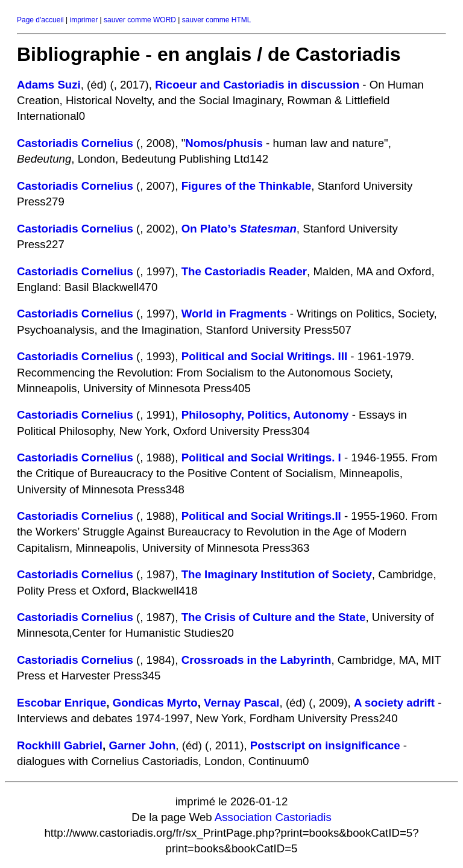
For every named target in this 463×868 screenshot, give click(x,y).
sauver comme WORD (140, 20)
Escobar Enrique (61, 703)
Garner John (142, 745)
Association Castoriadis (273, 817)
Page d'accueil (40, 20)
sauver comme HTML (217, 20)
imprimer (83, 20)
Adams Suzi (49, 85)
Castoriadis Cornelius (75, 143)
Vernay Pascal (242, 703)
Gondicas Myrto (155, 703)
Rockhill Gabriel (60, 745)
